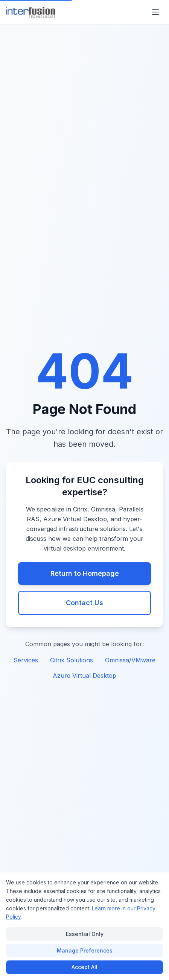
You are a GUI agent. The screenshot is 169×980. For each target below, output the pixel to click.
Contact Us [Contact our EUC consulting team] (84, 603)
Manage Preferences (85, 950)
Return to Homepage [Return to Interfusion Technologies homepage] (85, 573)
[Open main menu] (155, 12)
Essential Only (85, 934)
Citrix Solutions (72, 660)
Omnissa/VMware (130, 660)
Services (26, 660)
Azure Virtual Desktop (84, 676)
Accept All (84, 967)
